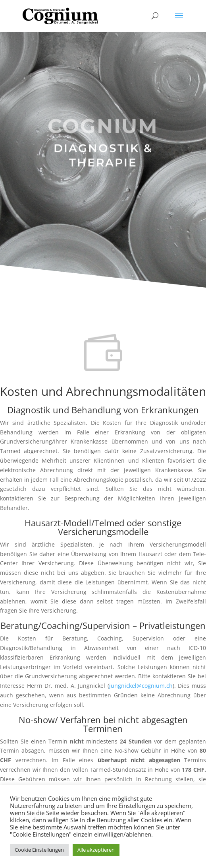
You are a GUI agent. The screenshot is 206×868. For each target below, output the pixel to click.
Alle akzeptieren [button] (96, 850)
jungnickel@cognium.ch (141, 686)
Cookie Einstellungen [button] (39, 850)
